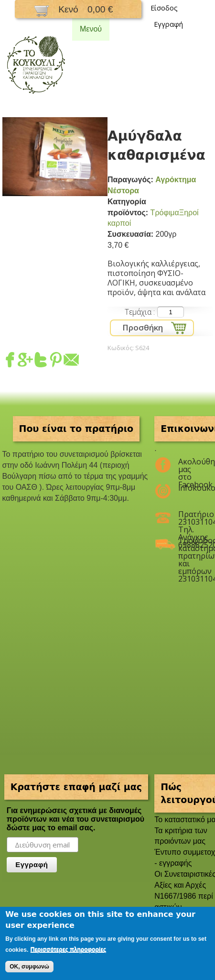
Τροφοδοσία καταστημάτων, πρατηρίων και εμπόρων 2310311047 (189, 544)
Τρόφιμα (165, 213)
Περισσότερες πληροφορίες (68, 949)
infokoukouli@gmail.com (189, 488)
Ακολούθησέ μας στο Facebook (189, 465)
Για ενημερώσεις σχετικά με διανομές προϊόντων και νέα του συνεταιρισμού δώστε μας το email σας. (75, 819)
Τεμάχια (139, 312)
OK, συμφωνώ (29, 967)
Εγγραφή (168, 24)
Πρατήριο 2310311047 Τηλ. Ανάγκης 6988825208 (189, 518)
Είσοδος (164, 8)
